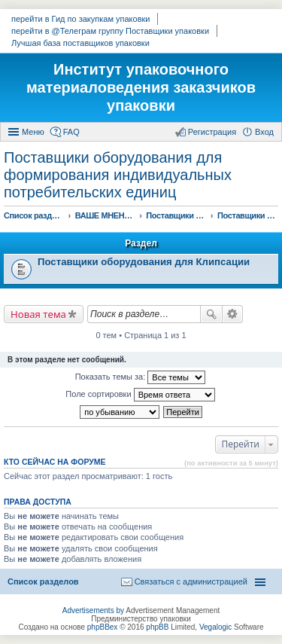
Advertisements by (93, 610)
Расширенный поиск (233, 314)
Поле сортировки (140, 395)
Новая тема (38, 314)
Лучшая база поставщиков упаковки (80, 43)
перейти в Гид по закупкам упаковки (80, 19)
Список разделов (43, 581)
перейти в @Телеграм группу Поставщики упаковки (110, 31)
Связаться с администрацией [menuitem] (191, 581)
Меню (33, 132)
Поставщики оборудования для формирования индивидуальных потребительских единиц (118, 175)
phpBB (157, 627)
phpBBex (103, 627)
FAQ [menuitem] (71, 132)
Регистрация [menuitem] (212, 132)
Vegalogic (215, 627)
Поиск (211, 314)
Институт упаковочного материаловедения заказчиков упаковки (141, 87)
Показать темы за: (141, 377)
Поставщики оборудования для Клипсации (144, 262)
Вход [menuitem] (264, 132)
